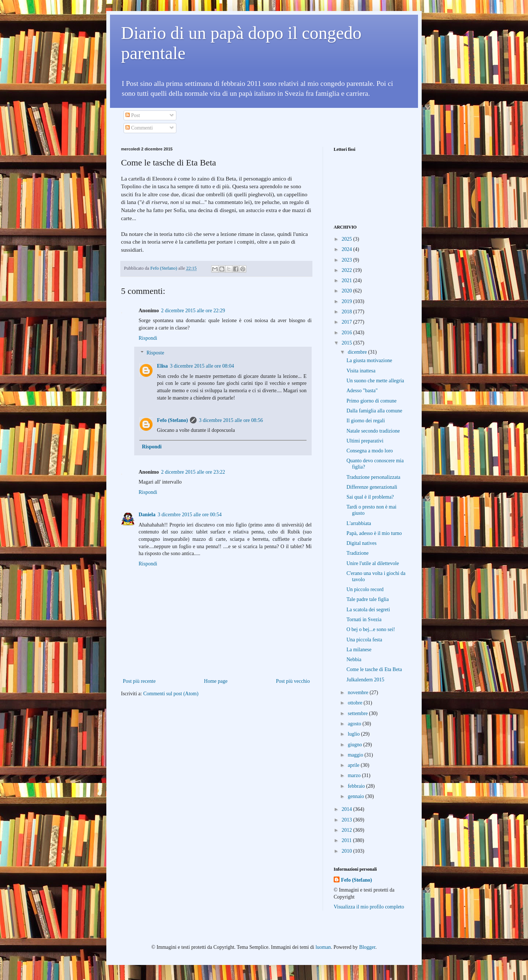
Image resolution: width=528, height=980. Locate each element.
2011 (347, 840)
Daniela (147, 515)
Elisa (162, 366)
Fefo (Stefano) (172, 420)
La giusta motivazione (369, 360)
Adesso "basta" (362, 391)
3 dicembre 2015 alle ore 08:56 (231, 420)
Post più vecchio (293, 681)
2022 (348, 270)
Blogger (367, 947)
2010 (348, 851)
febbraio (357, 786)
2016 (348, 333)
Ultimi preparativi (365, 441)
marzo (355, 775)
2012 (348, 830)
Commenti (139, 128)
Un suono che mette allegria (375, 381)
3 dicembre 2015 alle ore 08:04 (202, 366)
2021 (348, 280)
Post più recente (139, 681)
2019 (348, 301)
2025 (348, 239)
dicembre (358, 352)
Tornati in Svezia (364, 620)
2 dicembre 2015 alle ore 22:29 (193, 311)
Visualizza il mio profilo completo (369, 907)
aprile (354, 765)
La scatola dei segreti (368, 610)
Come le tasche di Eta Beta (374, 669)
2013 (348, 820)
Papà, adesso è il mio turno (374, 533)
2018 (348, 312)
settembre (358, 713)
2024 (348, 249)
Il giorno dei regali (366, 421)
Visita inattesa (361, 371)
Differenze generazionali (372, 487)
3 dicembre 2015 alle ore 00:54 (190, 515)
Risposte (155, 353)
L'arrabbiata (359, 523)
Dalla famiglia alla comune (374, 411)
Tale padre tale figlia (368, 599)
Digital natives (362, 543)
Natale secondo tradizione (373, 431)
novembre (358, 693)
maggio (356, 755)
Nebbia (354, 660)
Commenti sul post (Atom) (171, 694)
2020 (348, 291)
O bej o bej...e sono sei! (371, 629)
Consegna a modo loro (370, 451)
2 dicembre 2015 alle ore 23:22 (193, 472)
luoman (323, 947)
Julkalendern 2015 (365, 680)
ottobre (355, 703)
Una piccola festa (364, 640)
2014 (348, 809)
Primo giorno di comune (372, 401)
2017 (348, 322)
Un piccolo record (365, 589)
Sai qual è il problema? (370, 497)
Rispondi (148, 338)
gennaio (356, 796)
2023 (348, 260)
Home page (216, 681)
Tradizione (357, 553)
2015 (348, 343)
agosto (355, 724)
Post (133, 115)
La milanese (359, 650)
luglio (354, 734)
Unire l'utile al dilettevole (373, 563)
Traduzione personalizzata (373, 477)
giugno (355, 745)
